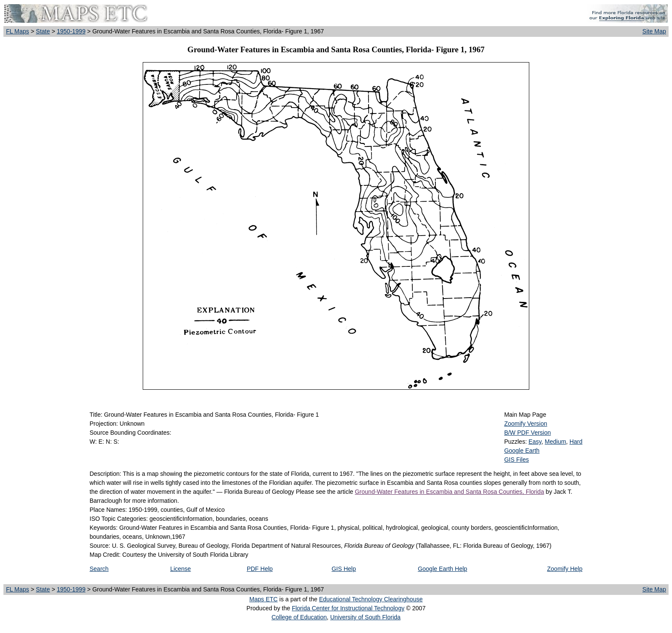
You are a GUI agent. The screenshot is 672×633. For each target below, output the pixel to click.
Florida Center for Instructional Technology (348, 608)
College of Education (299, 617)
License (180, 569)
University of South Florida (365, 617)
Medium (555, 442)
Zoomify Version (525, 424)
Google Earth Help (442, 569)
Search (99, 569)
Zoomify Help (565, 569)
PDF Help (260, 569)
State (43, 31)
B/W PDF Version (527, 433)
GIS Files (516, 460)
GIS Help (344, 569)
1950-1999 (71, 31)
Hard (576, 442)
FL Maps (18, 31)
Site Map (654, 31)
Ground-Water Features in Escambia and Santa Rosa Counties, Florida (449, 492)
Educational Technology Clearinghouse (371, 599)
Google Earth (522, 451)
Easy (535, 442)
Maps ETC (264, 599)
